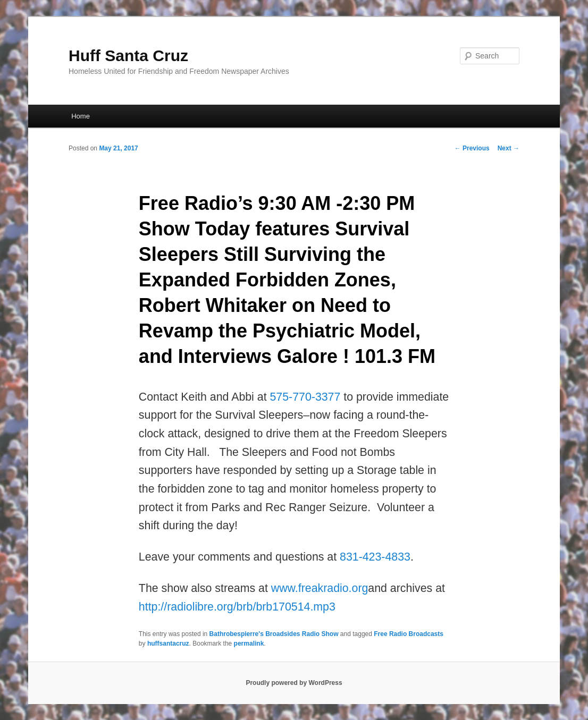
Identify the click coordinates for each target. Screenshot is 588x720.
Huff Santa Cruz (128, 56)
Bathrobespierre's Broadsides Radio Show (274, 634)
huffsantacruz (168, 643)
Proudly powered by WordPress (294, 683)
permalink (249, 643)
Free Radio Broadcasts (409, 634)
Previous (472, 148)
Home (81, 116)
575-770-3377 (305, 397)
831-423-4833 (375, 557)
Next (509, 148)
